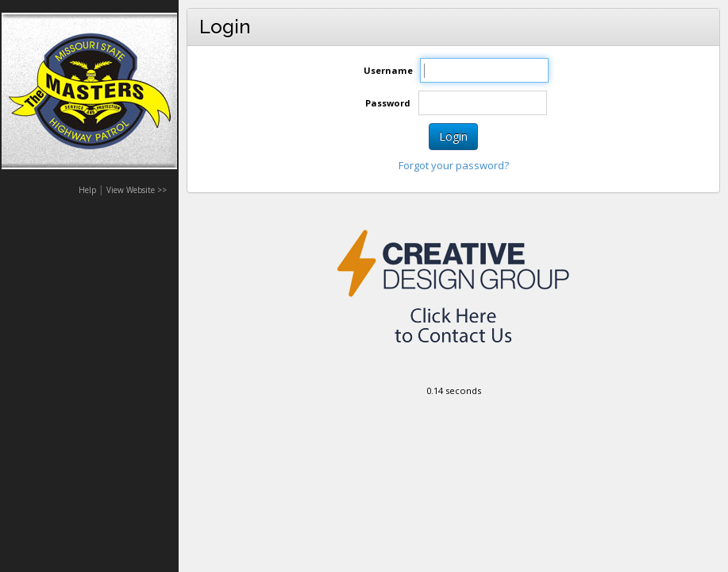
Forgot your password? (454, 165)
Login (453, 136)
